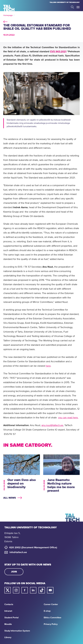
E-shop (47, 611)
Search (72, 7)
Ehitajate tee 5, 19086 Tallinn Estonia (12, 537)
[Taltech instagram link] (16, 590)
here (48, 366)
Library (8, 637)
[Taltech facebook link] (25, 590)
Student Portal (11, 618)
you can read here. (68, 418)
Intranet (8, 611)
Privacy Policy (51, 624)
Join (14, 572)
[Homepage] (9, 8)
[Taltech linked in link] (33, 590)
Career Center (51, 604)
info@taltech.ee (18, 552)
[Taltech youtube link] (50, 590)
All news (10, 498)
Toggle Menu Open (78, 7)
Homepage (8, 15)
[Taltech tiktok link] (42, 590)
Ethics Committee (53, 618)
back (5, 21)
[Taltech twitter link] (8, 590)
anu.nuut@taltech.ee (52, 425)
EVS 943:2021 (58, 52)
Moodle (8, 624)
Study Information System (17, 631)
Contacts (9, 604)
